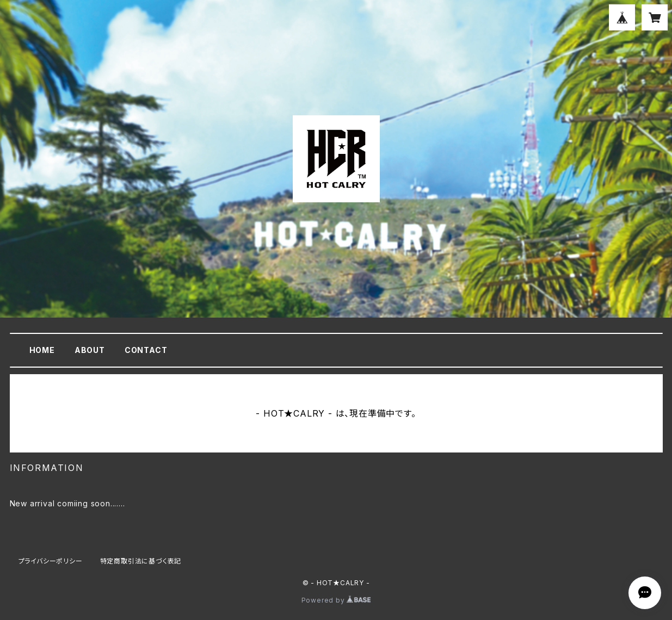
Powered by (336, 600)
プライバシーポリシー (51, 561)
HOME (42, 350)
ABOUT (90, 350)
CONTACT (146, 350)
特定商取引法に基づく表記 (141, 561)
